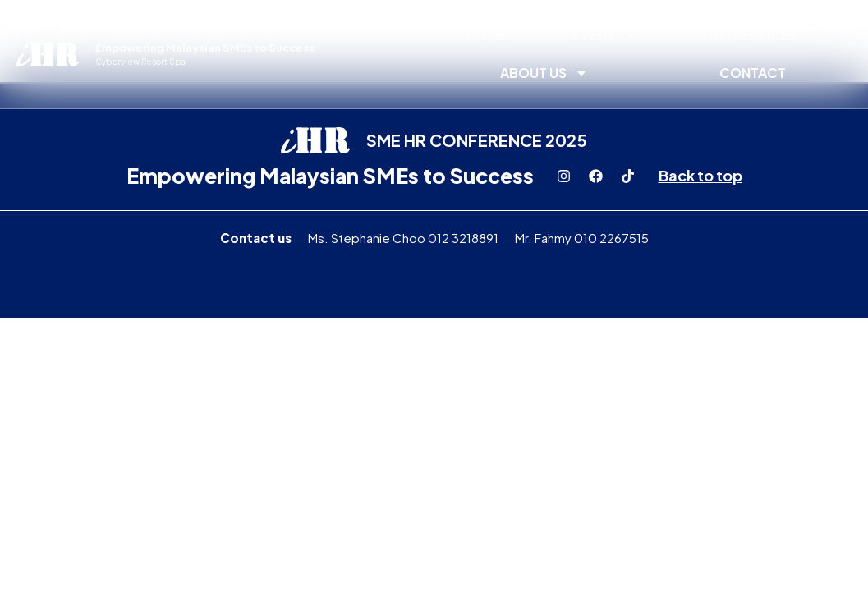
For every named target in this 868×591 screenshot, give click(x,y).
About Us (544, 73)
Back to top (700, 175)
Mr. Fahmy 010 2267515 (582, 238)
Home (487, 35)
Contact (753, 73)
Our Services (760, 35)
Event (604, 35)
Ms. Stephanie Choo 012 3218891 (403, 238)
